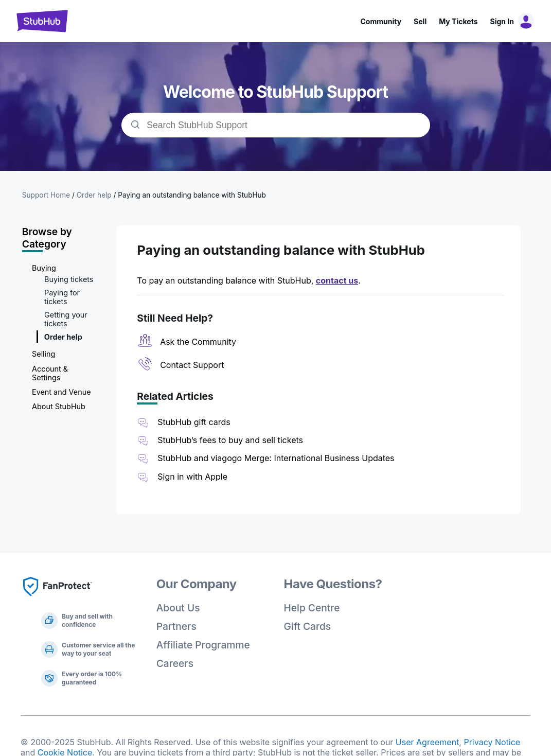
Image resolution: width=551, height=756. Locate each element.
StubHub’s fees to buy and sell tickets (230, 440)
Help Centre (312, 608)
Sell (420, 21)
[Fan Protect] (58, 599)
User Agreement (428, 742)
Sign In (502, 21)
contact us (337, 280)
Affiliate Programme (203, 645)
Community (381, 21)
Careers (175, 663)
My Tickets (458, 21)
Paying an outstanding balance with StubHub (192, 195)
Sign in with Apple (192, 477)
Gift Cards (308, 626)
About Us (178, 608)
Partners (176, 626)
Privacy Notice (492, 742)
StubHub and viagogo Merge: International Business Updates (276, 458)
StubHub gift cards (194, 422)
